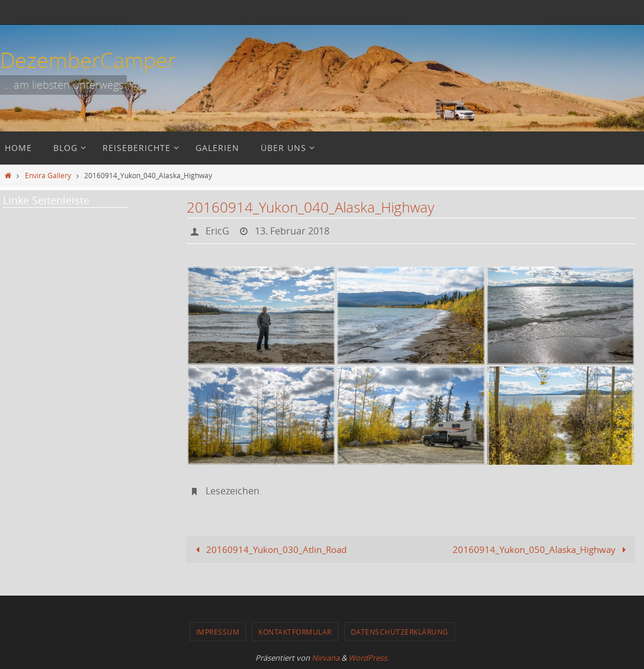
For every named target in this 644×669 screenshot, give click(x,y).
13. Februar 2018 (292, 231)
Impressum (218, 632)
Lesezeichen (233, 491)
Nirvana (326, 658)
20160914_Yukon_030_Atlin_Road (269, 549)
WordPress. (369, 658)
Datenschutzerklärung (400, 632)
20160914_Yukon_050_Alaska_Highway (542, 549)
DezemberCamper (88, 60)
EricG (217, 231)
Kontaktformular (295, 632)
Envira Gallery (48, 175)
